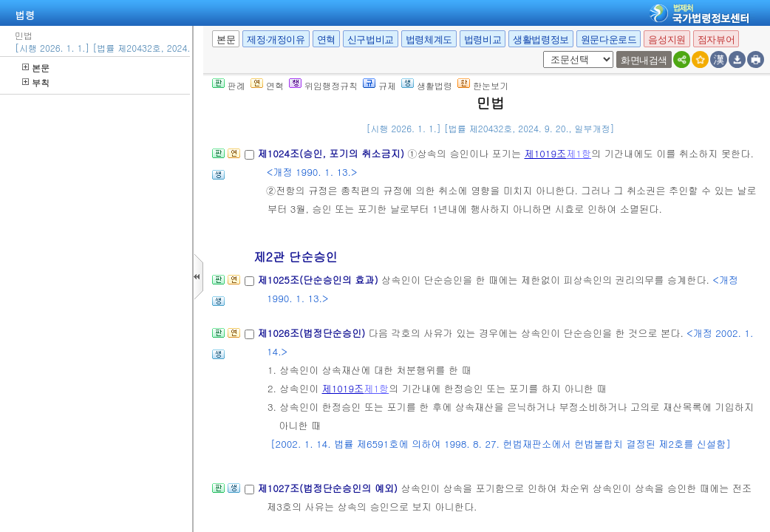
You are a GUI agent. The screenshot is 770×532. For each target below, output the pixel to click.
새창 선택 (541, 51)
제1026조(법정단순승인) (313, 333)
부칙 (36, 82)
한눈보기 (483, 85)
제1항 (579, 153)
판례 (229, 85)
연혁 (326, 40)
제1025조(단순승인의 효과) (319, 280)
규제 (379, 85)
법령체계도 (429, 40)
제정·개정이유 (276, 40)
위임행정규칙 (323, 85)
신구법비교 (371, 40)
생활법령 (427, 85)
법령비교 (483, 40)
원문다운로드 (609, 40)
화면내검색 (644, 60)
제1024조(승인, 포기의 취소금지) (332, 153)
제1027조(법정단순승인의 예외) (329, 488)
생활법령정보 (541, 40)
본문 (36, 68)
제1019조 (545, 153)
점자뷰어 (716, 40)
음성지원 (667, 40)
